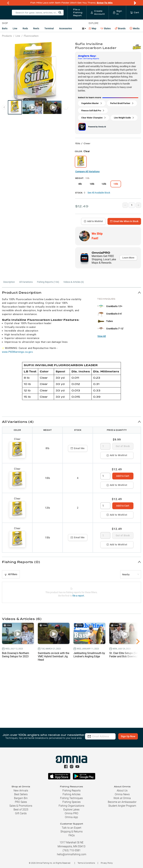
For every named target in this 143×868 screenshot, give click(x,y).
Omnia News (122, 794)
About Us (122, 791)
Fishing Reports (71, 791)
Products (7, 36)
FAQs (72, 835)
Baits (5, 28)
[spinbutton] (105, 446)
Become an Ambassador (122, 802)
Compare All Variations (87, 171)
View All (102, 336)
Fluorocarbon (31, 36)
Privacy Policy (107, 863)
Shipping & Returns (71, 832)
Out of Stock (123, 446)
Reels (36, 28)
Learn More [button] (128, 258)
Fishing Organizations (71, 806)
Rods (25, 28)
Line (15, 28)
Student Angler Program (122, 806)
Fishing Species (71, 802)
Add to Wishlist (93, 221)
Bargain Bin (21, 798)
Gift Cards (21, 813)
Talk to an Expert (71, 828)
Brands (120, 29)
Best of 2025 (21, 810)
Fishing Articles (71, 794)
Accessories (65, 28)
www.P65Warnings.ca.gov (17, 352)
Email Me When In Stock (124, 221)
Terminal (49, 28)
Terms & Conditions (86, 863)
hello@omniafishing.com (72, 854)
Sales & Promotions (21, 806)
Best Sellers (21, 794)
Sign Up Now (100, 739)
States (106, 29)
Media (135, 28)
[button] (71, 292)
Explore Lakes (71, 810)
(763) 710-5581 (72, 850)
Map (93, 28)
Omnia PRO (71, 813)
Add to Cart (123, 476)
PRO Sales (21, 802)
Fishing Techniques (71, 798)
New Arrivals (21, 791)
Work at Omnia (122, 798)
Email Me (78, 448)
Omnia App (71, 817)
